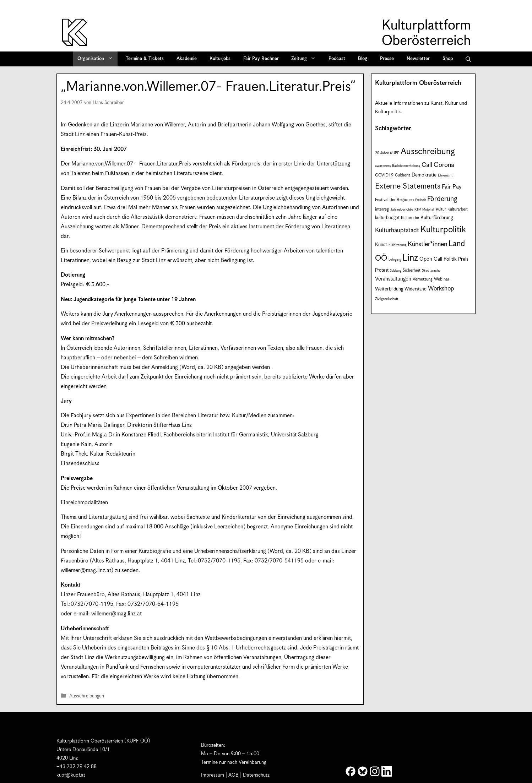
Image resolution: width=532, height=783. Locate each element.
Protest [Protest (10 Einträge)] (382, 270)
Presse (387, 59)
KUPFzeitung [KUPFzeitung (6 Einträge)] (397, 245)
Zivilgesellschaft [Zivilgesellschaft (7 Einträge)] (387, 299)
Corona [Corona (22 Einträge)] (444, 165)
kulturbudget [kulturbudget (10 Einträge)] (387, 218)
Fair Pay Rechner (261, 59)
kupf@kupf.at (71, 775)
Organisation (97, 59)
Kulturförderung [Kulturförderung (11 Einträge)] (437, 218)
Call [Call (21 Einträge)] (427, 165)
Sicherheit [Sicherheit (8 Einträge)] (412, 270)
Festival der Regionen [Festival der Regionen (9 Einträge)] (394, 200)
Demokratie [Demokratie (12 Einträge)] (424, 175)
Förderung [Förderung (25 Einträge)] (442, 199)
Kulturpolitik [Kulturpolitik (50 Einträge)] (443, 230)
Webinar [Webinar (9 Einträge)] (442, 279)
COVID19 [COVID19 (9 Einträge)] (384, 175)
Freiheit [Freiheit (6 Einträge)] (420, 200)
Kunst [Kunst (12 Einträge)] (381, 245)
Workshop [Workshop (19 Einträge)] (441, 289)
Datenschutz (256, 775)
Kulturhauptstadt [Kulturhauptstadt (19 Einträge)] (397, 230)
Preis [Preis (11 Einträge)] (463, 259)
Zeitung (306, 59)
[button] (468, 59)
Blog (363, 59)
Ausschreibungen (87, 697)
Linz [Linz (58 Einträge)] (410, 258)
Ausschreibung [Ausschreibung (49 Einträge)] (428, 152)
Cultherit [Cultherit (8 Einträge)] (403, 175)
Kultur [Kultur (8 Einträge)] (441, 209)
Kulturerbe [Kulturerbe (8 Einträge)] (410, 218)
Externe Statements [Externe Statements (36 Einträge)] (408, 186)
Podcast (337, 59)
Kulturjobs (220, 59)
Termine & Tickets (145, 59)
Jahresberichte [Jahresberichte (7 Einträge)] (402, 210)
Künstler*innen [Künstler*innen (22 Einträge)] (427, 244)
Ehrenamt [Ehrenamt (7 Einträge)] (445, 175)
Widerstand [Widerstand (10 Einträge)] (416, 289)
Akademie (187, 59)
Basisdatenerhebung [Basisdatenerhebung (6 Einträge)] (406, 166)
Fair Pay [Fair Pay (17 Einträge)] (452, 187)
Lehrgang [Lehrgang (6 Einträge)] (395, 260)
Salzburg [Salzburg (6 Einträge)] (396, 271)
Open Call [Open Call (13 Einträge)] (431, 259)
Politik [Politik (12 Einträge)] (450, 259)
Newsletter (418, 59)
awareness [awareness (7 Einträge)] (383, 166)
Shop (448, 59)
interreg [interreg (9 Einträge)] (382, 209)
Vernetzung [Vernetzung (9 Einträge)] (423, 279)
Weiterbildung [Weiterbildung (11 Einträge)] (389, 289)
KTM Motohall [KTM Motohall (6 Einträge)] (424, 210)
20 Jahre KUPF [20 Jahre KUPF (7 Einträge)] (387, 153)
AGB (234, 775)
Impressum (213, 775)
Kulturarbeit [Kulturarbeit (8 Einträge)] (458, 209)
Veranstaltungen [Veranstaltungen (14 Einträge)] (393, 279)
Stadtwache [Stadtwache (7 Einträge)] (431, 271)
